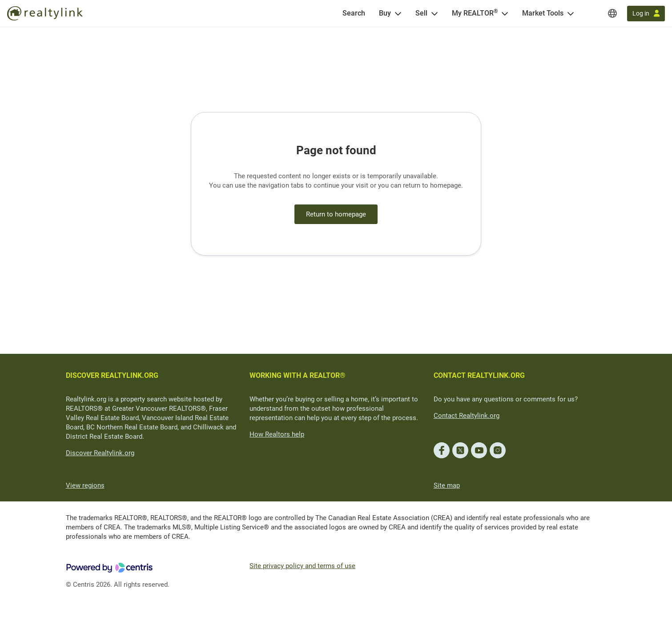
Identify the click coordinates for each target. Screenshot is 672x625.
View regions (85, 485)
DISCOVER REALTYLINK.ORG (112, 375)
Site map (447, 485)
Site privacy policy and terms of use (302, 566)
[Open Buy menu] (398, 13)
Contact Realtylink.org (467, 416)
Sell (421, 13)
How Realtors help (277, 434)
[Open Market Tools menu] (571, 13)
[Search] (354, 13)
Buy (385, 13)
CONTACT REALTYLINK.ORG (479, 375)
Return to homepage (336, 214)
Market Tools (543, 13)
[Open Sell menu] (435, 13)
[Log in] (646, 14)
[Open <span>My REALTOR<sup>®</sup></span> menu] (505, 13)
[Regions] (612, 13)
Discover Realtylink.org (100, 453)
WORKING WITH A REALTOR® (298, 375)
